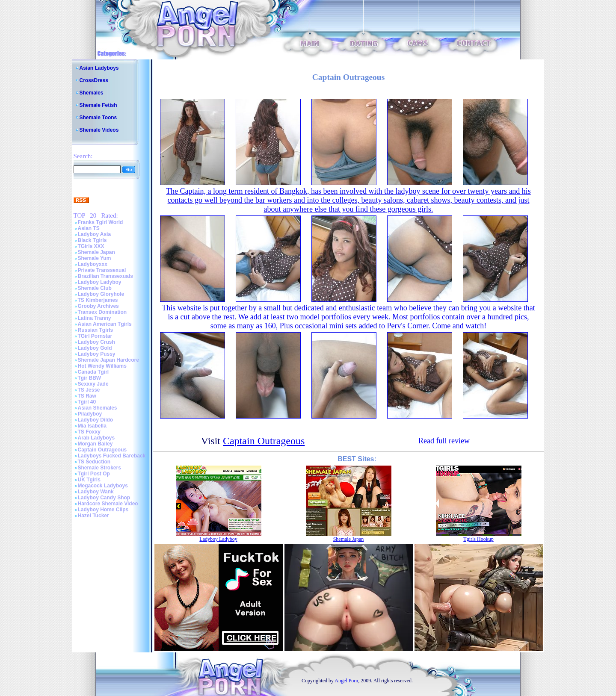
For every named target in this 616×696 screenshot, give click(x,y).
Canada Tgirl (93, 372)
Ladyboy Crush (96, 342)
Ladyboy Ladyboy (100, 282)
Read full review (444, 441)
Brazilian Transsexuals (105, 276)
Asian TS (89, 228)
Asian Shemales (98, 408)
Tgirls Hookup (478, 539)
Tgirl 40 (87, 402)
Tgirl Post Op (94, 474)
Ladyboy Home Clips (103, 510)
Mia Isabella (92, 426)
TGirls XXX (91, 246)
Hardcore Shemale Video (108, 504)
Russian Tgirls (96, 330)
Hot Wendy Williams (102, 366)
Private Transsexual (102, 270)
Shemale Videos (99, 130)
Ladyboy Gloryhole (101, 294)
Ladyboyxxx (93, 264)
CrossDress (94, 80)
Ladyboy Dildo (96, 420)
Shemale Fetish (98, 105)
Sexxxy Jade (93, 384)
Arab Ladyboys (96, 438)
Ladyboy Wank (96, 492)
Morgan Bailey (95, 444)
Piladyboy (90, 414)
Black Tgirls (92, 240)
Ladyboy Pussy (97, 354)
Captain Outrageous (102, 450)
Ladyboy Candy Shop (104, 498)
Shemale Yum (95, 258)
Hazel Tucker (93, 516)
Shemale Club (95, 288)
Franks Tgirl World (101, 222)
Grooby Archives (98, 306)
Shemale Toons (98, 118)
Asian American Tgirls (105, 324)
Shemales (92, 93)
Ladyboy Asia (95, 234)
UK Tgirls (89, 480)
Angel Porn (346, 681)
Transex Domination (102, 312)
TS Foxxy (89, 432)
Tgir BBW (90, 378)
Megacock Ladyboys (103, 486)
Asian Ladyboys (99, 68)
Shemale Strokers (99, 468)
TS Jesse (89, 390)
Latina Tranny (95, 318)
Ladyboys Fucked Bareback (112, 456)
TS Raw (87, 396)
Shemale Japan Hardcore (108, 360)
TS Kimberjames (98, 300)
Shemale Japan (96, 252)
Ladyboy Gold (95, 348)
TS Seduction (94, 462)
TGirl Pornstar (95, 336)
